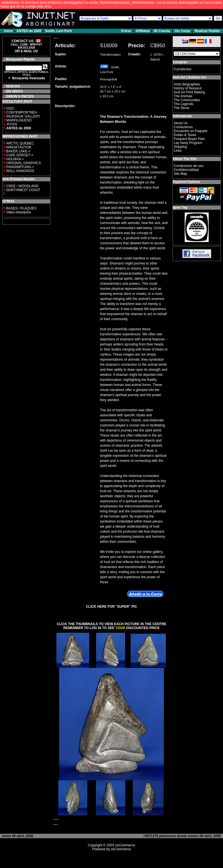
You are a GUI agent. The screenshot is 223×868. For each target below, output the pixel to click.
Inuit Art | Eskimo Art (189, 77)
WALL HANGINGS (20, 171)
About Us (181, 123)
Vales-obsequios (19, 212)
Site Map (180, 174)
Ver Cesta (182, 31)
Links (178, 151)
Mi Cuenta (162, 31)
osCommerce (125, 845)
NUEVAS (13, 86)
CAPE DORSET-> (20, 155)
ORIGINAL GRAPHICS (24, 163)
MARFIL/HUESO (19, 120)
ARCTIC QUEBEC (20, 143)
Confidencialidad (186, 170)
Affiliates (143, 31)
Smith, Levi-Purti (58, 31)
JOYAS (12, 124)
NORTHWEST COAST (23, 190)
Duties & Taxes (185, 135)
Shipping (180, 147)
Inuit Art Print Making (189, 92)
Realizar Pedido (207, 31)
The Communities (187, 100)
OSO (10, 108)
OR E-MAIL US (26, 51)
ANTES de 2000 (29, 31)
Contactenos (183, 127)
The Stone (181, 108)
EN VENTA (15, 91)
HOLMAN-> (15, 159)
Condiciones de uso (189, 166)
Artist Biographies (187, 84)
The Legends (184, 104)
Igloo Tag (180, 207)
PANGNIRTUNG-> (20, 167)
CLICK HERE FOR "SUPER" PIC (111, 607)
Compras (180, 62)
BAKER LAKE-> (18, 151)
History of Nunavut (188, 88)
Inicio (8, 31)
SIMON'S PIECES (20, 96)
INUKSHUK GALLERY (23, 116)
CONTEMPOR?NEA (22, 112)
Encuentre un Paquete (190, 131)
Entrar (127, 31)
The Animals (183, 96)
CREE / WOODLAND (22, 186)
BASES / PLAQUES (21, 208)
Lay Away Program (188, 143)
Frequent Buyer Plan (189, 139)
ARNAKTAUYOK (19, 147)
